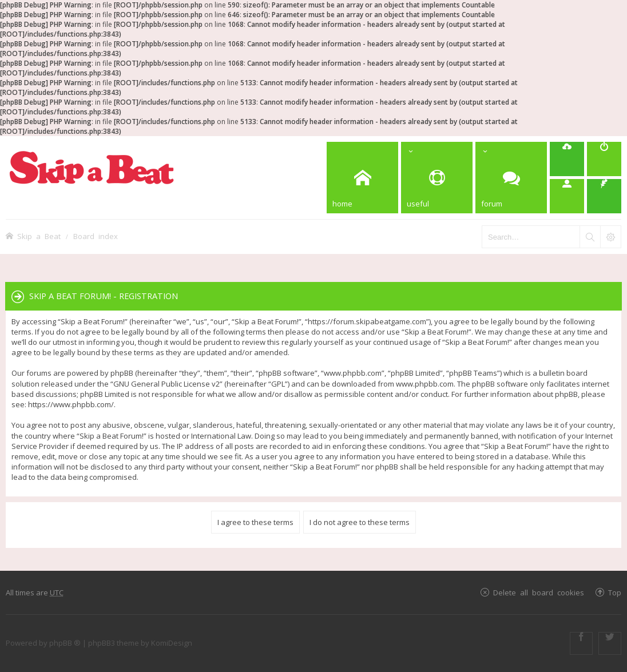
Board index (96, 236)
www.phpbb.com (425, 384)
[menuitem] (604, 159)
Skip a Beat (39, 236)
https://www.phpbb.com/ (71, 404)
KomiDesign (172, 643)
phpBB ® (65, 643)
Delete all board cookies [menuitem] (539, 592)
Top (615, 592)
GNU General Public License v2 (166, 384)
